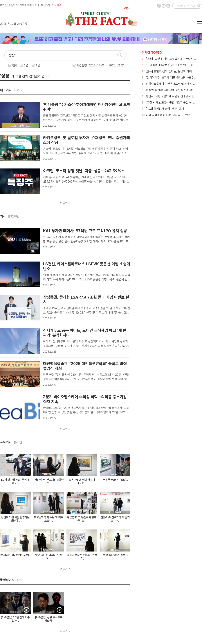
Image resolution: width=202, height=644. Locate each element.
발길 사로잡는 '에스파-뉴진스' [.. (82, 557)
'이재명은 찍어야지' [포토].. (15, 555)
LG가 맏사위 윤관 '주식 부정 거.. (15, 481)
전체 (15, 65)
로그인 (3, 5)
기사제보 (57, 5)
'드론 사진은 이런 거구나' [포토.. (82, 481)
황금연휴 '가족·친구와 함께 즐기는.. (82, 519)
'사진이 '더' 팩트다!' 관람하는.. (49, 481)
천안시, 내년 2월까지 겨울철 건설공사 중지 (171, 96)
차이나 (36, 5)
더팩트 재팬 (26, 5)
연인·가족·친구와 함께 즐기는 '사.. (115, 519)
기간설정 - (100, 65)
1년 (26, 65)
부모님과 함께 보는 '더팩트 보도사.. (49, 519)
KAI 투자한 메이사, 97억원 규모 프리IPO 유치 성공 (85, 231)
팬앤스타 (46, 5)
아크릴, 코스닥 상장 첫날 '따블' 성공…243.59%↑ (84, 171)
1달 (38, 65)
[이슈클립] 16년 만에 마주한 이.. (15, 619)
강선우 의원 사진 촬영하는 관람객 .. (15, 519)
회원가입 (13, 5)
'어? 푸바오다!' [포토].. (115, 480)
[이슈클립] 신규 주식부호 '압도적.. (49, 619)
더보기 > (65, 203)
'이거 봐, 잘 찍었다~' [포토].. (49, 557)
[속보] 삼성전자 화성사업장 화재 (165, 109)
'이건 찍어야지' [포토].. (115, 555)
